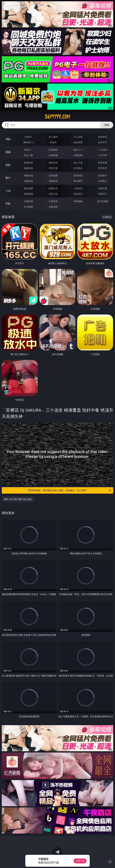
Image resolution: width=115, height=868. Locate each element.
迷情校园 (29, 194)
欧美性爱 (103, 163)
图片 (8, 178)
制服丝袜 (29, 168)
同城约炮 (29, 201)
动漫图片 (103, 175)
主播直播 (78, 155)
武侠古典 (103, 188)
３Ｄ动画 (103, 150)
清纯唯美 (53, 181)
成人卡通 (78, 163)
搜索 (107, 125)
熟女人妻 (29, 155)
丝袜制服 (53, 155)
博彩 (8, 139)
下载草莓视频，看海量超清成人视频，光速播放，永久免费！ (69, 490)
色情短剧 (53, 207)
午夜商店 (53, 201)
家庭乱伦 (53, 188)
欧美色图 (78, 175)
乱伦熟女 (78, 168)
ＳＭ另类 (103, 155)
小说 (8, 191)
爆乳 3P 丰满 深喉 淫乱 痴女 (18, 499)
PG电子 (28, 137)
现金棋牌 (78, 142)
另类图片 (103, 181)
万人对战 (78, 137)
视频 (8, 152)
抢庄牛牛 (103, 142)
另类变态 (103, 168)
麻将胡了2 (29, 142)
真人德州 (53, 137)
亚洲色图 (53, 175)
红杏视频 (29, 207)
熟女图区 (78, 181)
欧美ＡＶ (78, 150)
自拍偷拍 (53, 150)
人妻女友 (78, 188)
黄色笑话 (78, 194)
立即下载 (80, 861)
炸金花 (53, 142)
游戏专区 (103, 137)
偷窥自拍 (29, 175)
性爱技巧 (103, 194)
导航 (8, 204)
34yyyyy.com (57, 117)
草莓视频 (78, 201)
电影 (8, 165)
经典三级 (53, 168)
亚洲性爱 (29, 163)
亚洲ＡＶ (29, 150)
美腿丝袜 (29, 181)
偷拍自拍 (53, 163)
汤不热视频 (103, 201)
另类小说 (53, 194)
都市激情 (29, 188)
